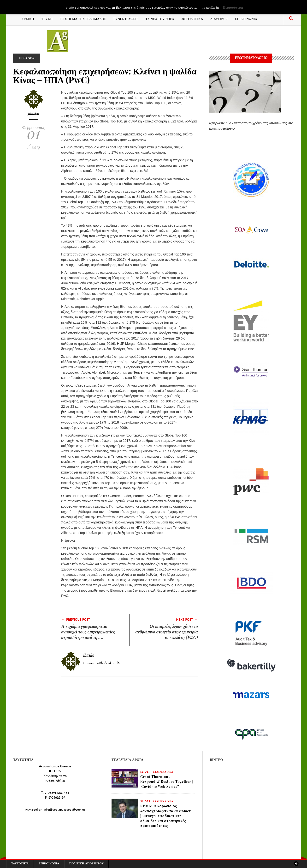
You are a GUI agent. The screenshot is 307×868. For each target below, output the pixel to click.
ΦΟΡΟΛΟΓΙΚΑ (192, 19)
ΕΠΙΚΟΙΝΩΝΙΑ (246, 19)
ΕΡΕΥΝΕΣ (27, 58)
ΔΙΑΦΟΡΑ (219, 19)
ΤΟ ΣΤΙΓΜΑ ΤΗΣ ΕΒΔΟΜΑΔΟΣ (83, 19)
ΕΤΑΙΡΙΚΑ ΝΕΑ (163, 772)
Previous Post (76, 619)
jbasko (34, 113)
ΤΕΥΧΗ (47, 19)
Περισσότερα (233, 8)
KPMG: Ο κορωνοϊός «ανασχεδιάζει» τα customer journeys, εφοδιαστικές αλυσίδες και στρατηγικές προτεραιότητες (166, 816)
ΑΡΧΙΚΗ (28, 19)
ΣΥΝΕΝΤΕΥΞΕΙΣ (126, 19)
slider (145, 772)
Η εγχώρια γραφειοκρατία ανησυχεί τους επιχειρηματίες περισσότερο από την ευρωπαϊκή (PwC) (88, 634)
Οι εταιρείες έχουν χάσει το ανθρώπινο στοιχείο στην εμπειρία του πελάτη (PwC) (167, 632)
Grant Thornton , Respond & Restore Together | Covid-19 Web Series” (167, 782)
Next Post (187, 619)
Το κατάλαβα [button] (210, 8)
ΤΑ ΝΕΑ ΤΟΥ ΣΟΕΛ (160, 19)
